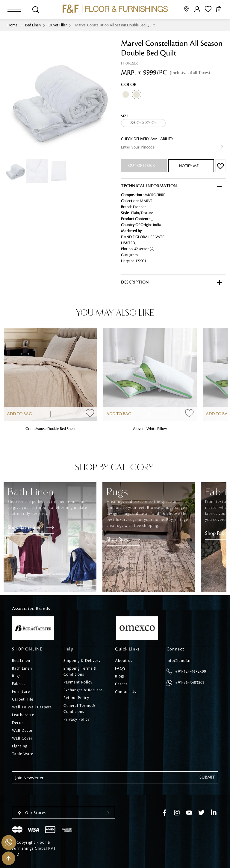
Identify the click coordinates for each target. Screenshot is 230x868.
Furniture (21, 692)
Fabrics (19, 684)
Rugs (16, 676)
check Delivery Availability (147, 139)
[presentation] (57, 795)
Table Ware (23, 754)
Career (121, 684)
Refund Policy (76, 698)
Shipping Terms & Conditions (80, 671)
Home (12, 25)
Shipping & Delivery (82, 661)
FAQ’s (120, 668)
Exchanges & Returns (83, 690)
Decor (18, 723)
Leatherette (23, 715)
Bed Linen (33, 25)
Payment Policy (78, 682)
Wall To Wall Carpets (32, 707)
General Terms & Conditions (79, 709)
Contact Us (126, 692)
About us (124, 661)
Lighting (20, 746)
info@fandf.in (179, 661)
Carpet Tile (23, 700)
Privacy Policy (77, 719)
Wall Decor (22, 731)
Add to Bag (19, 414)
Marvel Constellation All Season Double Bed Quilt (115, 25)
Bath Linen (22, 668)
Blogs (120, 676)
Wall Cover (22, 739)
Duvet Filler (58, 25)
